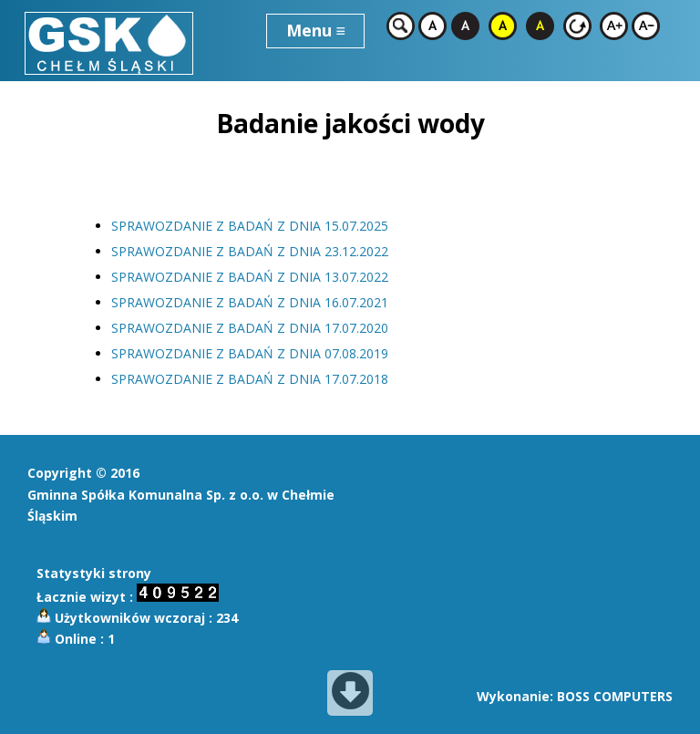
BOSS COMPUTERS (615, 696)
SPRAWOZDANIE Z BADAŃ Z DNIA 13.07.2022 (250, 277)
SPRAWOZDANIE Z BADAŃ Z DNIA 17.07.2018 (250, 379)
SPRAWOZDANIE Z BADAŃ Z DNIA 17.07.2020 (250, 328)
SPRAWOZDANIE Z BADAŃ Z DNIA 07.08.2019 (250, 353)
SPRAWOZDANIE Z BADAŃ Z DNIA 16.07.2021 (250, 302)
